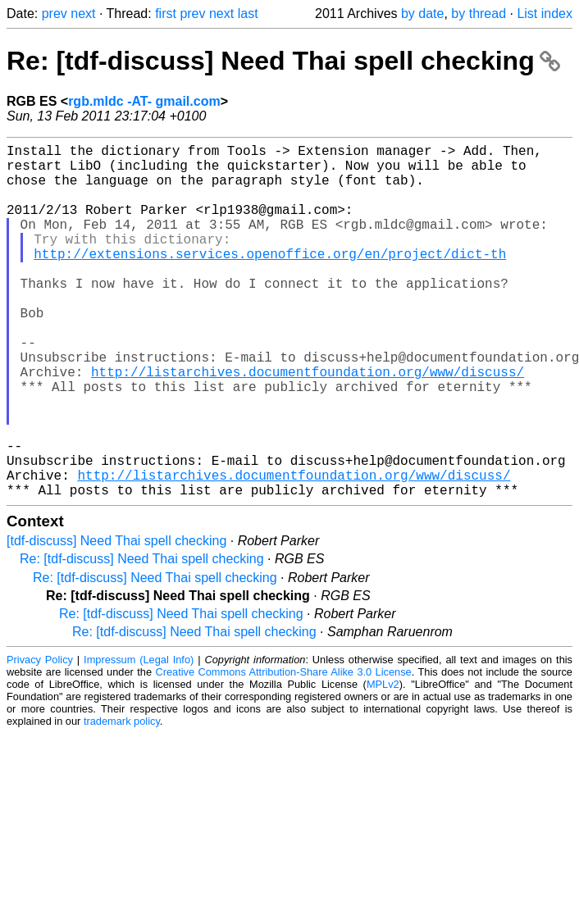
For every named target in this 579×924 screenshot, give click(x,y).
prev (55, 14)
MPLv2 (383, 763)
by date (422, 14)
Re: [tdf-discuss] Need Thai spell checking (283, 61)
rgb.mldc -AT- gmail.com (144, 101)
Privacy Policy (40, 738)
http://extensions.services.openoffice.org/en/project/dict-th (270, 280)
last (248, 14)
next (83, 14)
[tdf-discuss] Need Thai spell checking (116, 619)
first (166, 14)
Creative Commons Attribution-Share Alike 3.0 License (283, 751)
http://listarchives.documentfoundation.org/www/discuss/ (308, 424)
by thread (479, 14)
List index (545, 14)
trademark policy (122, 800)
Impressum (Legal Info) (139, 738)
